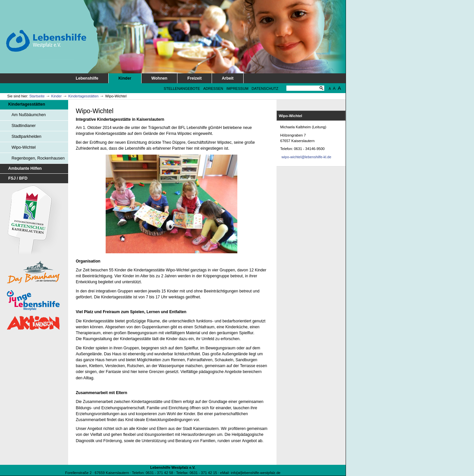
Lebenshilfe (87, 78)
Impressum (237, 88)
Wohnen (159, 78)
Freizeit (194, 78)
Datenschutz (265, 88)
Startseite (37, 96)
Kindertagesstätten (83, 96)
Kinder (125, 78)
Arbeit (228, 78)
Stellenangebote (182, 88)
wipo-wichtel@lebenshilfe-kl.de (306, 157)
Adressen (213, 88)
